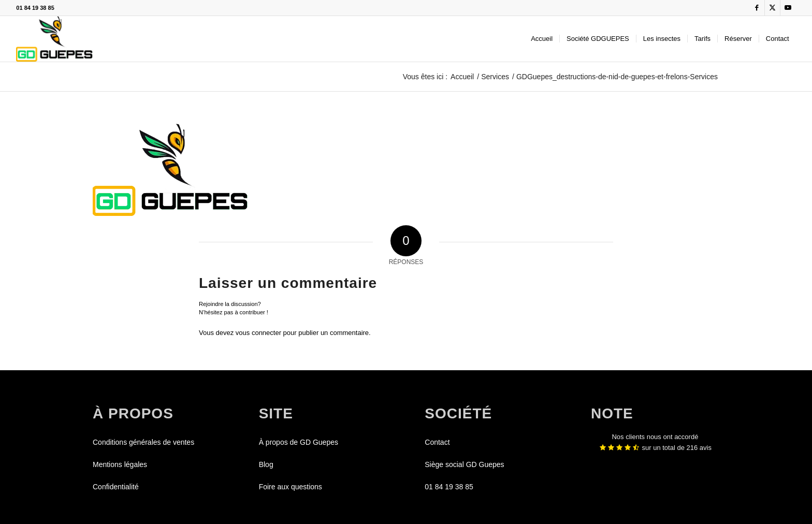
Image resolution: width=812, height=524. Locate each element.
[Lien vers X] (772, 8)
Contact (437, 442)
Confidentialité (116, 487)
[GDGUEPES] (54, 39)
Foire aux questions (291, 487)
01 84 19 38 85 (35, 8)
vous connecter (258, 333)
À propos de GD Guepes (299, 442)
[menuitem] (542, 39)
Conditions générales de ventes (143, 442)
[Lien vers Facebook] (757, 8)
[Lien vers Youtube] (788, 8)
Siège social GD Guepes (464, 464)
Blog (266, 464)
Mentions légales (120, 464)
